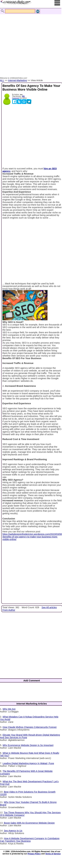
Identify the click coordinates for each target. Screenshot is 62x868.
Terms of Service (53, 854)
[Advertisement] (30, 42)
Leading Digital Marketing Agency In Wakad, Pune (28, 763)
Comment (16, 98)
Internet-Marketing (17, 80)
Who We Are (9, 709)
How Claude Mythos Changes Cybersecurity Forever (30, 727)
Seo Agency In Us (13, 831)
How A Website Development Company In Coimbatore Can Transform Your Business (30, 840)
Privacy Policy (34, 854)
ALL (2, 80)
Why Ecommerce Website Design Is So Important (28, 745)
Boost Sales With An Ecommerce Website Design (29, 823)
